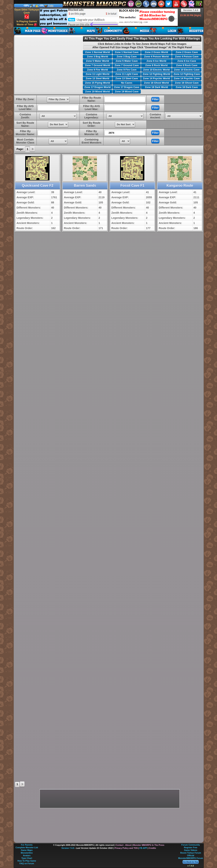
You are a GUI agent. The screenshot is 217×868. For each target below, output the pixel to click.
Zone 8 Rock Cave (187, 65)
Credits (152, 848)
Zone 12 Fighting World (156, 74)
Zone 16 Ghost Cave (187, 83)
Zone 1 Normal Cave (127, 52)
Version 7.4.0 (191, 10)
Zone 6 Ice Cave (187, 61)
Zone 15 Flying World (97, 83)
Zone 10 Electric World (156, 70)
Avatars (27, 855)
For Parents (27, 845)
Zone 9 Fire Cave (127, 70)
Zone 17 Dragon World (97, 87)
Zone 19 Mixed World (97, 92)
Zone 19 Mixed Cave (127, 92)
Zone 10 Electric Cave (187, 70)
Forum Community (191, 845)
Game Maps (27, 850)
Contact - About (123, 845)
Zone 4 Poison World (156, 57)
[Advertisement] (109, 17)
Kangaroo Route (180, 186)
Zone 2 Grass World (156, 52)
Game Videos (191, 850)
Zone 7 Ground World (98, 65)
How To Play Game (27, 861)
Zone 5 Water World (97, 61)
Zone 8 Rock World (156, 65)
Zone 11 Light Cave (127, 74)
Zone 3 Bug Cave (127, 57)
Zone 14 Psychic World (156, 78)
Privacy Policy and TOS (126, 848)
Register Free (191, 847)
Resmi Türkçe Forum (191, 853)
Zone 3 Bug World (97, 57)
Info (51, 6)
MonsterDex (27, 853)
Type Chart (27, 858)
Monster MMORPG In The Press (149, 845)
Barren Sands (85, 186)
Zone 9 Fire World (97, 70)
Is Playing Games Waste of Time (27, 23)
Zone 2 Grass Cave (187, 52)
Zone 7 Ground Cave (127, 65)
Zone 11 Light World (98, 74)
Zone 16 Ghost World (156, 83)
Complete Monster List (27, 847)
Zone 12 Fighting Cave (187, 74)
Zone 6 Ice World (156, 61)
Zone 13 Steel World (97, 78)
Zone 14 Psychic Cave (187, 78)
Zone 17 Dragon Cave (127, 87)
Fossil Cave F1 (132, 186)
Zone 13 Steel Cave (127, 78)
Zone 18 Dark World (156, 87)
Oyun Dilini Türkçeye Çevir (27, 13)
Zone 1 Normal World (98, 52)
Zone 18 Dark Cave (187, 87)
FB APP (143, 848)
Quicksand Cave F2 (38, 186)
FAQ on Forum (27, 863)
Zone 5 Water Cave (127, 61)
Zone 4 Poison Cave (187, 57)
